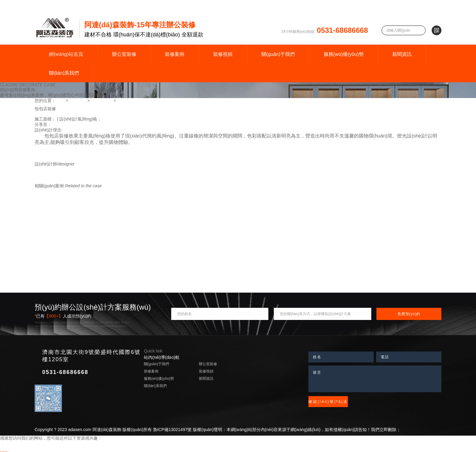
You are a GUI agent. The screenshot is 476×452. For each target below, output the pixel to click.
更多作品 (95, 180)
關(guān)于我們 (278, 54)
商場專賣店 (102, 100)
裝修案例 (175, 54)
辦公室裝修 (124, 54)
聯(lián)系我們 (64, 73)
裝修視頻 (223, 54)
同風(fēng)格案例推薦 (55, 191)
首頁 (60, 100)
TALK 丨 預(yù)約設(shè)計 (60, 180)
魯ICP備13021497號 (172, 430)
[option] (238, 104)
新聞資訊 (402, 54)
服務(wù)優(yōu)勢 (344, 54)
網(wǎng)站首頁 (66, 54)
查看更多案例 (89, 191)
